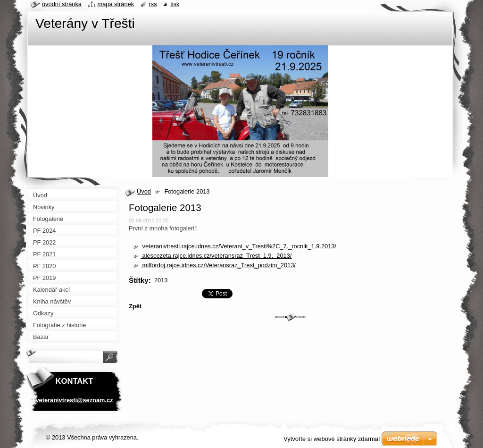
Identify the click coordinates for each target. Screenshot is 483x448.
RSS (153, 4)
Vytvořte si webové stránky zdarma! (332, 439)
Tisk (175, 4)
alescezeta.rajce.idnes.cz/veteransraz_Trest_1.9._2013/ (216, 256)
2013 (161, 280)
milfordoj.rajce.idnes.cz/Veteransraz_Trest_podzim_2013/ (218, 265)
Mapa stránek (116, 4)
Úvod (144, 191)
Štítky (139, 280)
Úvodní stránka (62, 4)
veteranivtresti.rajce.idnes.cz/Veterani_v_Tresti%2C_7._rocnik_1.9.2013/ (238, 246)
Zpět (135, 306)
